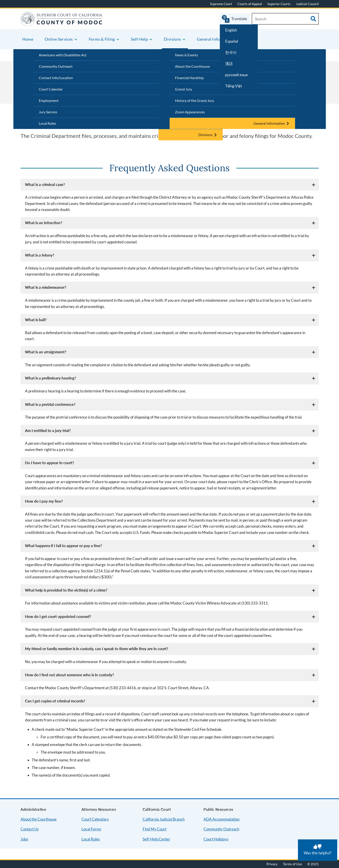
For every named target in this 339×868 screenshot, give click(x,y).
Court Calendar (51, 89)
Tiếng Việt (234, 86)
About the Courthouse (39, 819)
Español (232, 41)
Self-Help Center (156, 839)
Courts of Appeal (250, 4)
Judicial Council (307, 4)
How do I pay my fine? (44, 501)
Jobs (24, 839)
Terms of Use (292, 864)
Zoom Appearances (190, 112)
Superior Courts (279, 4)
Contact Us (30, 829)
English (231, 30)
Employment (49, 100)
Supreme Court (221, 4)
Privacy (272, 864)
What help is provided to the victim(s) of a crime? (66, 590)
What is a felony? (40, 255)
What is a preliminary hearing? (51, 378)
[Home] (61, 23)
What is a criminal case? (45, 184)
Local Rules (47, 123)
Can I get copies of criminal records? (55, 701)
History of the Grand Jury (194, 100)
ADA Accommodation (221, 819)
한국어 (231, 52)
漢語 (229, 64)
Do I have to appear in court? (50, 463)
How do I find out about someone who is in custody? (70, 675)
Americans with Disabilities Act (63, 55)
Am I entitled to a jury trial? (48, 431)
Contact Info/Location (56, 78)
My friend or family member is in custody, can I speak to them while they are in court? (97, 649)
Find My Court (155, 829)
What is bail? (36, 320)
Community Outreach (56, 66)
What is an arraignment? (46, 352)
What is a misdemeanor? (46, 287)
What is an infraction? (44, 223)
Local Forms (91, 829)
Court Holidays (216, 839)
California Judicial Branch (164, 819)
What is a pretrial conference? (50, 404)
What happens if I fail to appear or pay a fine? (63, 546)
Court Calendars (95, 819)
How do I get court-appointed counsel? (58, 616)
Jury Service (48, 112)
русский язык (236, 75)
